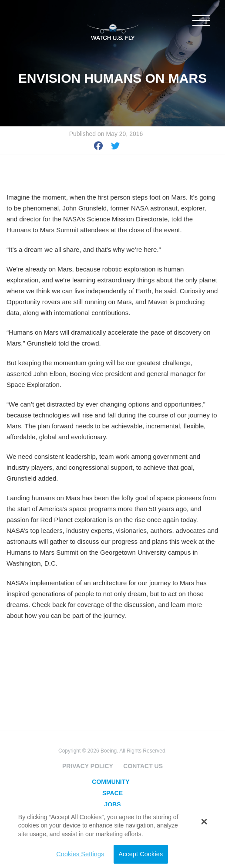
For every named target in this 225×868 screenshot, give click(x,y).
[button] (204, 821)
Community (111, 782)
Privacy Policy (88, 766)
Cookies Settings (80, 854)
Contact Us (143, 766)
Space (112, 793)
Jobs (112, 804)
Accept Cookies (141, 854)
